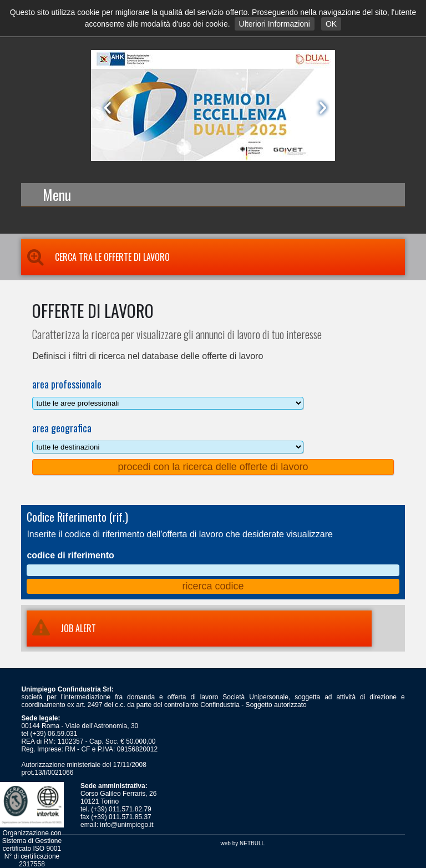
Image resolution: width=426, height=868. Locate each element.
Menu (57, 195)
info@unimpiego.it (126, 825)
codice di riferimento (70, 555)
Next (321, 108)
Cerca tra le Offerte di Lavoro (95, 257)
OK (331, 24)
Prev (105, 108)
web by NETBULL (243, 843)
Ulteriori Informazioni (275, 24)
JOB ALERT (61, 628)
